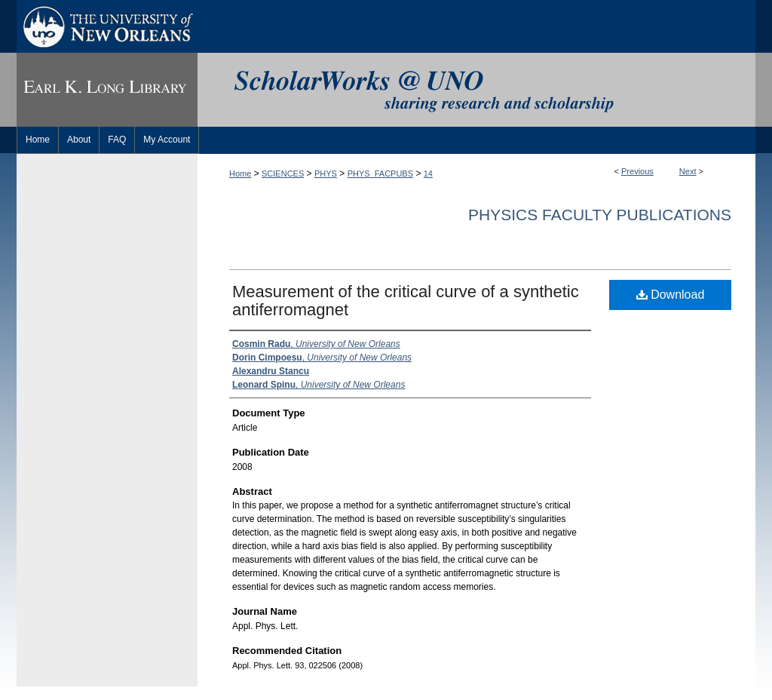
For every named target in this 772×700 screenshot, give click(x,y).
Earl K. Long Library (107, 90)
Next (688, 171)
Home (240, 173)
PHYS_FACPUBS (380, 173)
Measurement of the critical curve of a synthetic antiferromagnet (406, 301)
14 (428, 173)
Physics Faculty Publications (600, 215)
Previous (637, 171)
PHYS (326, 173)
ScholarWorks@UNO (476, 90)
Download (671, 295)
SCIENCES (283, 173)
